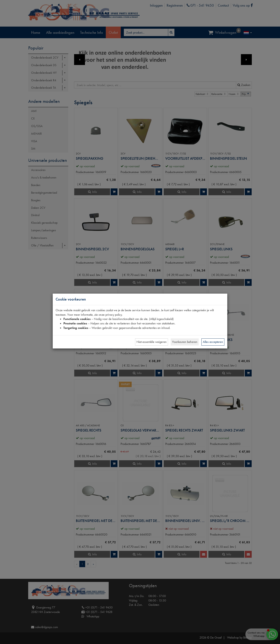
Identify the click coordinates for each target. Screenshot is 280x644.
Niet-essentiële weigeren (152, 342)
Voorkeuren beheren (185, 342)
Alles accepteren (213, 342)
